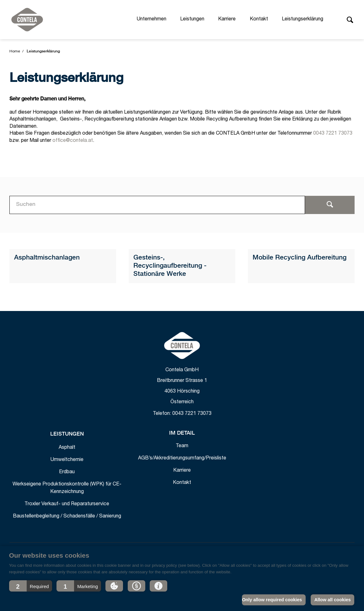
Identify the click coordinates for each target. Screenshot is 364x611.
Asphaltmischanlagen (47, 258)
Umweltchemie (67, 460)
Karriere (227, 19)
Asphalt (67, 448)
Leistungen (192, 19)
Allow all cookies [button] (333, 600)
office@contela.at (73, 141)
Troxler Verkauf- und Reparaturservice (67, 504)
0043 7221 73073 (333, 134)
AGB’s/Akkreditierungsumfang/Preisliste (182, 458)
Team (182, 446)
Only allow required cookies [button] (272, 600)
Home (15, 51)
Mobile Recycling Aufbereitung (300, 258)
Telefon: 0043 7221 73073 (182, 414)
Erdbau (67, 472)
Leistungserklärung (302, 19)
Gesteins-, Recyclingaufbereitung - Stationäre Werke (170, 266)
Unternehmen (152, 19)
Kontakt (259, 19)
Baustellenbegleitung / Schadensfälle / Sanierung (67, 517)
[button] (31, 586)
